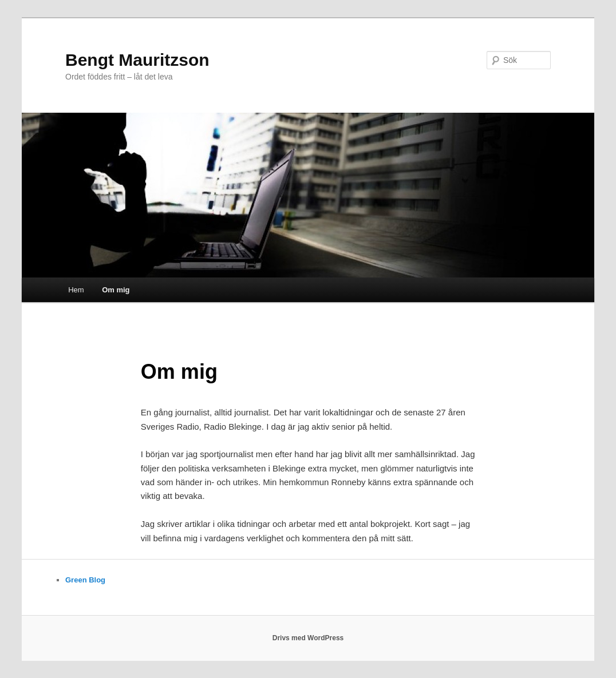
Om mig (116, 290)
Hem (76, 290)
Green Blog (85, 580)
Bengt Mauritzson (137, 60)
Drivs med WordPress (308, 638)
